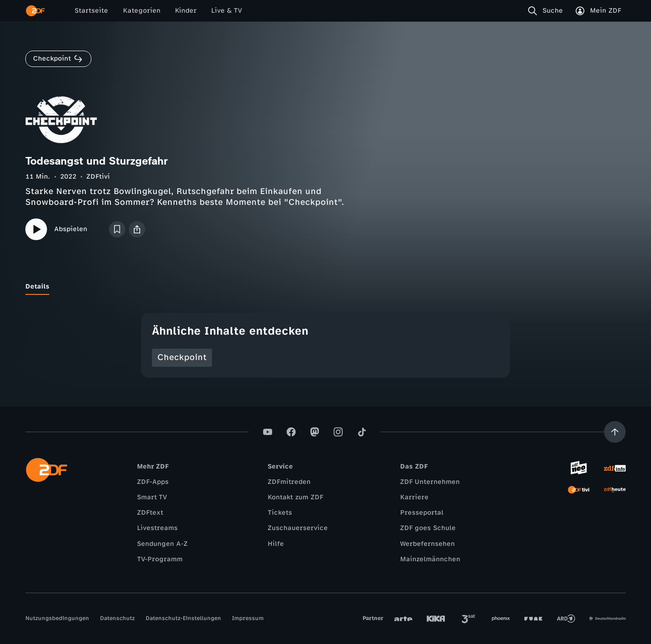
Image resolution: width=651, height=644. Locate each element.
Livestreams (157, 528)
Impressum (248, 618)
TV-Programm (160, 559)
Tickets (280, 513)
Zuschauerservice (298, 528)
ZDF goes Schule (428, 528)
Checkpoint (182, 357)
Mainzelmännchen (430, 559)
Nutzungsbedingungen (57, 618)
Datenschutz (117, 618)
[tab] (37, 287)
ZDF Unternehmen (430, 482)
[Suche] (547, 11)
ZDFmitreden (289, 482)
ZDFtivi (98, 177)
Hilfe (276, 544)
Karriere (414, 497)
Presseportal (422, 513)
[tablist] (325, 287)
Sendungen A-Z (162, 544)
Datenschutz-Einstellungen (183, 618)
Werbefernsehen (427, 544)
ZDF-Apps (153, 482)
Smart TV (152, 497)
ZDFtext (150, 513)
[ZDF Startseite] (35, 11)
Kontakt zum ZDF (295, 497)
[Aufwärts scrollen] (615, 432)
